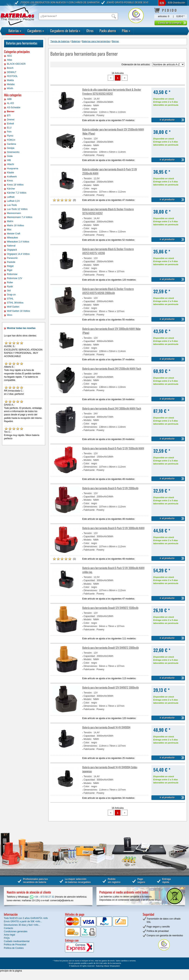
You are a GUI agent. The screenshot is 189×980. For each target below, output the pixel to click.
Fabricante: (89, 115)
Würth (10, 88)
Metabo (11, 84)
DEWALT (12, 72)
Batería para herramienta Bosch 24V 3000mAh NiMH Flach (112, 408)
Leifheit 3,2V (13, 201)
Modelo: (88, 106)
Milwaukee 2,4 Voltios (18, 242)
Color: (87, 109)
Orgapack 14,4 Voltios (18, 254)
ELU (9, 128)
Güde (10, 156)
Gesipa (11, 148)
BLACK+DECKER (16, 64)
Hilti (9, 160)
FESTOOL (12, 76)
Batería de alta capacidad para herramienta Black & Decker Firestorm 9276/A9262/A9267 (112, 91)
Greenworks (13, 152)
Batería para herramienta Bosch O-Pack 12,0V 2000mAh (110, 488)
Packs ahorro (108, 31)
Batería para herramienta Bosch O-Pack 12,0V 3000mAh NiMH (113, 528)
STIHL (10, 299)
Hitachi (11, 164)
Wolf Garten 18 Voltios (18, 311)
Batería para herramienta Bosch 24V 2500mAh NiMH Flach (112, 368)
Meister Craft (14, 234)
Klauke (11, 173)
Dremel (11, 120)
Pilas (126, 31)
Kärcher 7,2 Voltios (17, 193)
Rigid (10, 270)
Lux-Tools (12, 205)
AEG (9, 56)
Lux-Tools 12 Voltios (17, 209)
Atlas (10, 60)
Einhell (10, 124)
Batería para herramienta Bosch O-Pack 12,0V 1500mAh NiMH (113, 448)
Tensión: (88, 99)
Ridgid (10, 266)
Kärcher (11, 189)
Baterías (15, 31)
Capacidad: (90, 102)
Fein (9, 132)
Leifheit (11, 197)
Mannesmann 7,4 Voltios (20, 217)
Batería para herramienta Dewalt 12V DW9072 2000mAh (111, 648)
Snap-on (11, 295)
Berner (11, 111)
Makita (10, 80)
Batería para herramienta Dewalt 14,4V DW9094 (106, 727)
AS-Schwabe (14, 107)
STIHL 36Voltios (15, 303)
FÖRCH (11, 140)
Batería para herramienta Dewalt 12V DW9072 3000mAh (111, 687)
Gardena (11, 144)
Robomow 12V (15, 278)
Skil (9, 291)
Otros (90, 31)
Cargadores (36, 31)
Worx (10, 315)
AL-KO (10, 103)
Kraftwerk (12, 177)
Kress (10, 181)
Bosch (10, 68)
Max (9, 230)
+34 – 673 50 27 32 (42, 897)
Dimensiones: (91, 112)
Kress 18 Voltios (15, 185)
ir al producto (167, 120)
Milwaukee (12, 238)
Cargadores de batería (65, 31)
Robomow (12, 274)
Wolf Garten (13, 307)
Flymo (10, 136)
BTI (9, 116)
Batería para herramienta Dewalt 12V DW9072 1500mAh (110, 608)
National (11, 246)
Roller (10, 283)
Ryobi (10, 287)
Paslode (11, 262)
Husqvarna (13, 169)
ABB (9, 99)
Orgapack (12, 250)
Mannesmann (14, 213)
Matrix (10, 221)
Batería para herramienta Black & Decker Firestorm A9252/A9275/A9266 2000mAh (108, 291)
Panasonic (12, 258)
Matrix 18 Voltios (15, 226)
